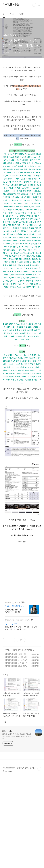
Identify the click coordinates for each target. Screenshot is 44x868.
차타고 (8, 741)
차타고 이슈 (11, 5)
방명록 (22, 14)
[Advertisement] (22, 85)
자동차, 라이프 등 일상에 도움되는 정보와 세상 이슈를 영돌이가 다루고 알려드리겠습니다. (17, 828)
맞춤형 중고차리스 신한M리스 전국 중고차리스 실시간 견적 (15, 698)
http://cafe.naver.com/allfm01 (17, 711)
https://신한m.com (13, 694)
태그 (12, 14)
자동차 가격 (16, 741)
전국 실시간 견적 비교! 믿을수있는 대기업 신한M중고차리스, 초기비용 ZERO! (15, 702)
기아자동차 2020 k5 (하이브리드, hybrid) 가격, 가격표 (17, 750)
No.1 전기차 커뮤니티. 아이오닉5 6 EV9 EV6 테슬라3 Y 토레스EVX (21, 719)
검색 (34, 5)
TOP (39, 860)
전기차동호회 (11, 715)
